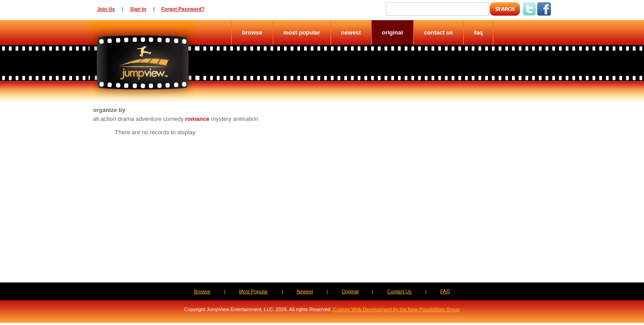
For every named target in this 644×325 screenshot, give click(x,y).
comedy (174, 119)
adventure (148, 119)
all (96, 119)
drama (126, 119)
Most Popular (302, 32)
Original (392, 32)
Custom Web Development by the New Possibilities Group (396, 309)
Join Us (106, 9)
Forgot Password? (183, 9)
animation (246, 119)
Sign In (138, 9)
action (108, 119)
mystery (221, 119)
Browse (252, 32)
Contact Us (439, 32)
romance (197, 119)
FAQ (479, 32)
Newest (351, 32)
